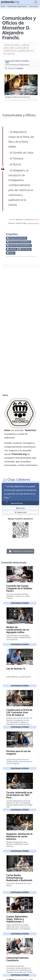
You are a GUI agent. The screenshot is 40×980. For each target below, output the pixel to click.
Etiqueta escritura (18, 238)
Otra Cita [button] (20, 508)
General (13, 249)
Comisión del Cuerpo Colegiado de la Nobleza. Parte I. (19, 588)
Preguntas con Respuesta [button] (20, 551)
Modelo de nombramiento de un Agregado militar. (18, 630)
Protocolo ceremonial (20, 242)
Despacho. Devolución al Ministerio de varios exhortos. (19, 836)
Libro (12, 253)
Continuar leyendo (20, 603)
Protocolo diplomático (20, 246)
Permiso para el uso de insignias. (18, 752)
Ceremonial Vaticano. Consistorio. (18, 959)
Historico (26, 249)
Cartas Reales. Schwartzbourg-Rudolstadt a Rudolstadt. (20, 878)
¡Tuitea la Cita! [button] (20, 512)
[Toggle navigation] (36, 2)
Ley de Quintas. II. (16, 669)
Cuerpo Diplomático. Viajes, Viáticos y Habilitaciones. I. (17, 919)
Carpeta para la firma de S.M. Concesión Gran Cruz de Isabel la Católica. (19, 714)
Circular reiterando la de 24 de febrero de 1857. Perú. (19, 795)
